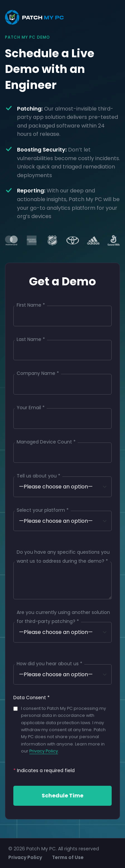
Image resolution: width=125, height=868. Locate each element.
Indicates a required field (44, 770)
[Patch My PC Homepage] (34, 17)
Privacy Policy (44, 751)
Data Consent (31, 698)
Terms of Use (68, 857)
